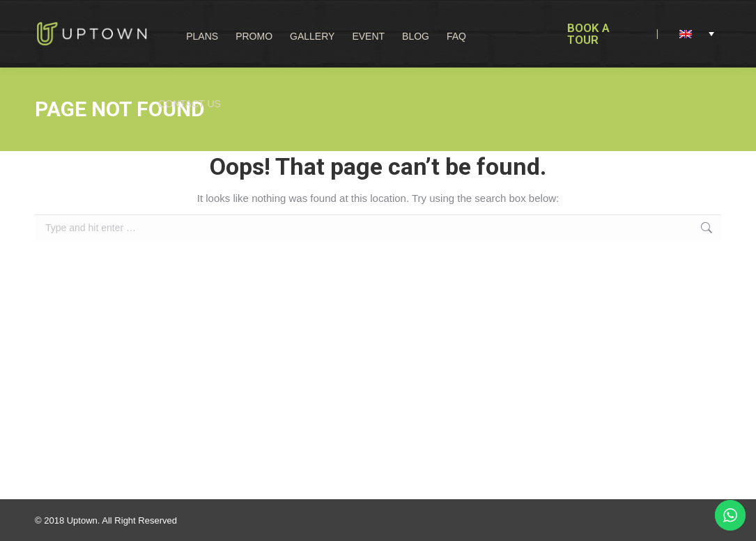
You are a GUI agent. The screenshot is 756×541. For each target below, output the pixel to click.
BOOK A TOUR (588, 34)
